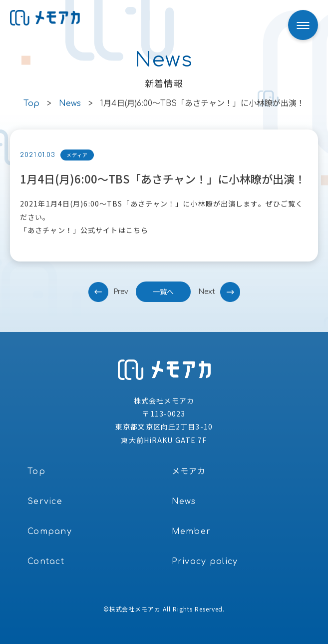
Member (191, 531)
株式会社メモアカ (135, 609)
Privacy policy (205, 561)
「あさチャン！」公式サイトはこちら (84, 230)
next (207, 292)
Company (50, 531)
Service (45, 501)
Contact (46, 561)
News (184, 501)
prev (121, 292)
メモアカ (189, 471)
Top (36, 471)
